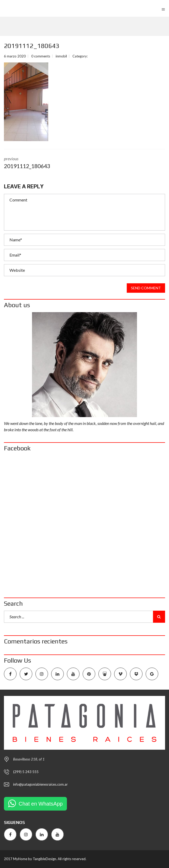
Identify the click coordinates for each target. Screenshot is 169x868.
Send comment (146, 288)
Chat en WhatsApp (41, 804)
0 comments (41, 56)
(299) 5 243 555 (26, 772)
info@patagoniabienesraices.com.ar (40, 784)
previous (85, 163)
